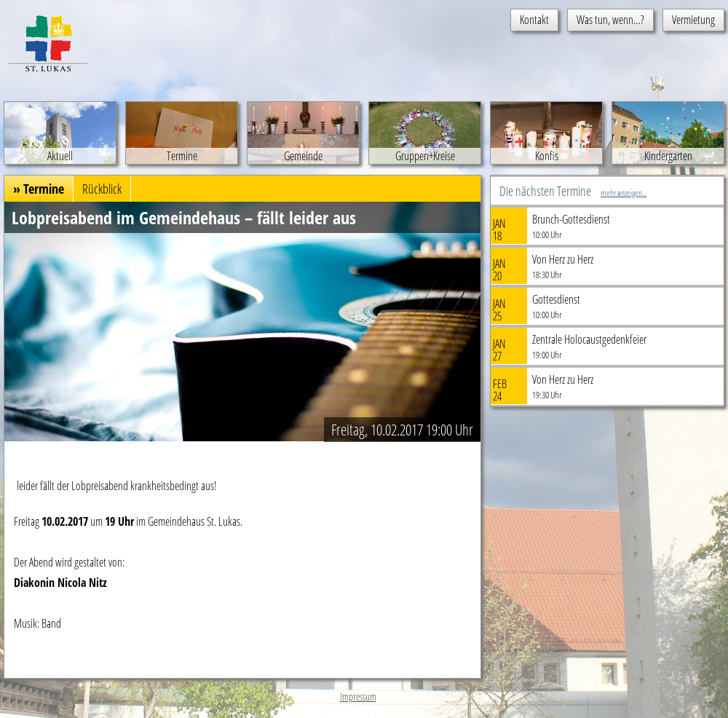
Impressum (358, 697)
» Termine (39, 189)
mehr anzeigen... (624, 193)
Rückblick (102, 189)
